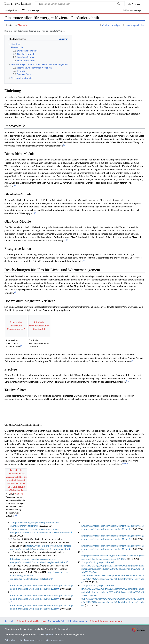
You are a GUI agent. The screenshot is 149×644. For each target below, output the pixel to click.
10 (128, 381)
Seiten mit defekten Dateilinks (31, 621)
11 (130, 398)
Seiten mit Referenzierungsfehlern (106, 621)
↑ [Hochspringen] (11, 522)
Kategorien (10, 621)
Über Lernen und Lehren (30, 640)
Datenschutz (10, 640)
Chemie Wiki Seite (57, 621)
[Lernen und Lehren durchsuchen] (80, 4)
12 (124, 463)
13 (127, 463)
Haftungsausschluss (54, 640)
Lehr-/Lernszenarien (78, 621)
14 (15, 515)
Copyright (48, 635)
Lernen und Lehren (18, 4)
